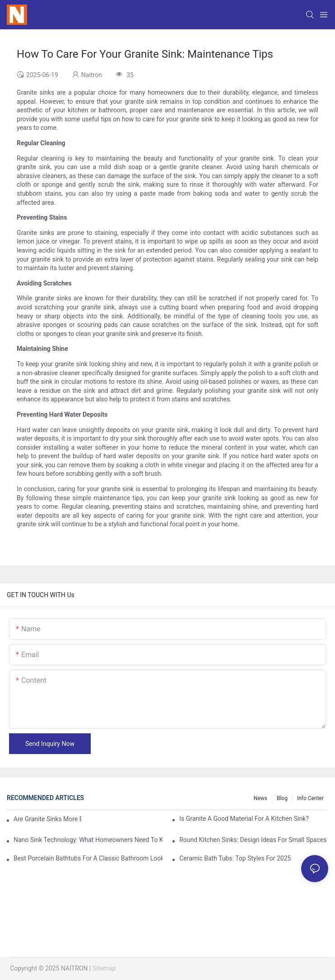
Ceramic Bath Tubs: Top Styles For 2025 (235, 858)
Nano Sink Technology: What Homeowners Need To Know (88, 840)
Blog (282, 798)
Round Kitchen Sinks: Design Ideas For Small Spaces (253, 840)
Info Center (310, 798)
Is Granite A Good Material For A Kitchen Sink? (244, 819)
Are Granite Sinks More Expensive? (47, 819)
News (261, 798)
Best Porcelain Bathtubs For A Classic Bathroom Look (88, 858)
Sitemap (104, 968)
